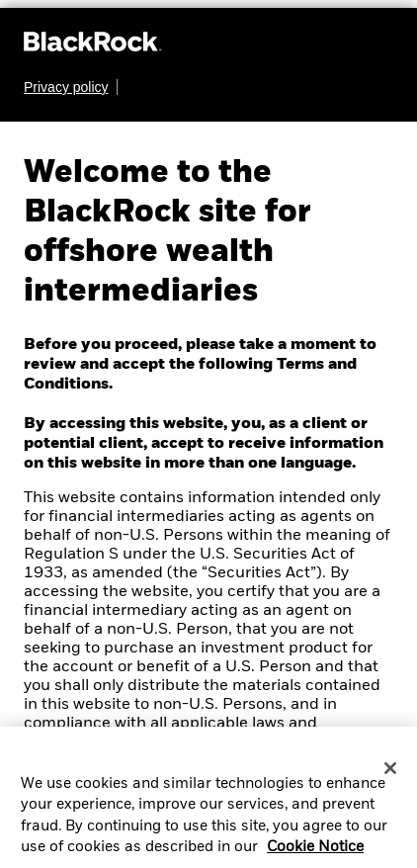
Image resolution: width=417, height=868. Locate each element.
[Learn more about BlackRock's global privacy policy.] (71, 87)
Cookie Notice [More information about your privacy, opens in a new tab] (315, 854)
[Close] (390, 775)
